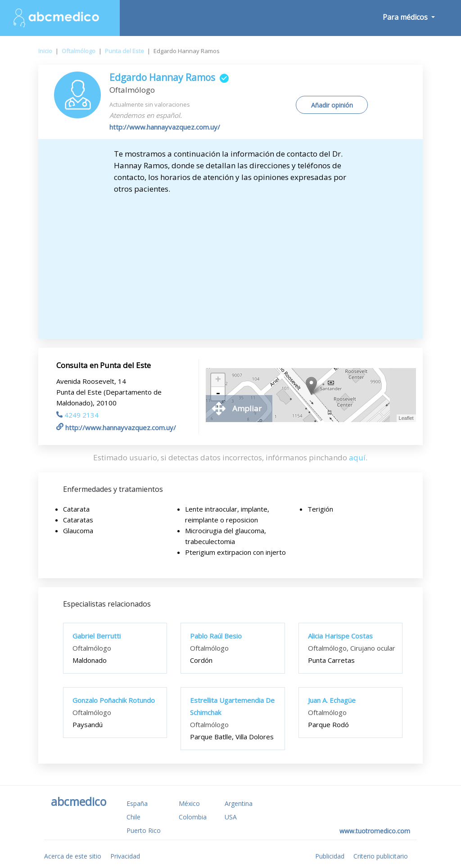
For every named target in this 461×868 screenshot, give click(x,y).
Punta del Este (124, 51)
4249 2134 (77, 415)
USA (231, 817)
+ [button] (218, 380)
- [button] (218, 394)
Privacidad (125, 856)
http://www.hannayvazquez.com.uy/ (165, 127)
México (189, 803)
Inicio (45, 51)
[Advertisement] (230, 262)
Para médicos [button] (406, 17)
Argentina (239, 803)
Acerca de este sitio (73, 856)
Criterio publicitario (381, 856)
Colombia (193, 817)
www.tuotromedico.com (375, 831)
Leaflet (406, 418)
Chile (133, 817)
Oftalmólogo (79, 51)
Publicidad (330, 856)
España (137, 803)
